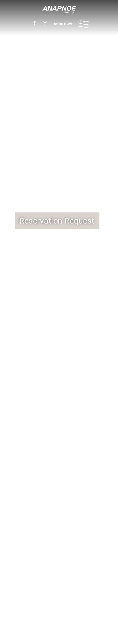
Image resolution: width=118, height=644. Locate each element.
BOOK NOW (63, 24)
